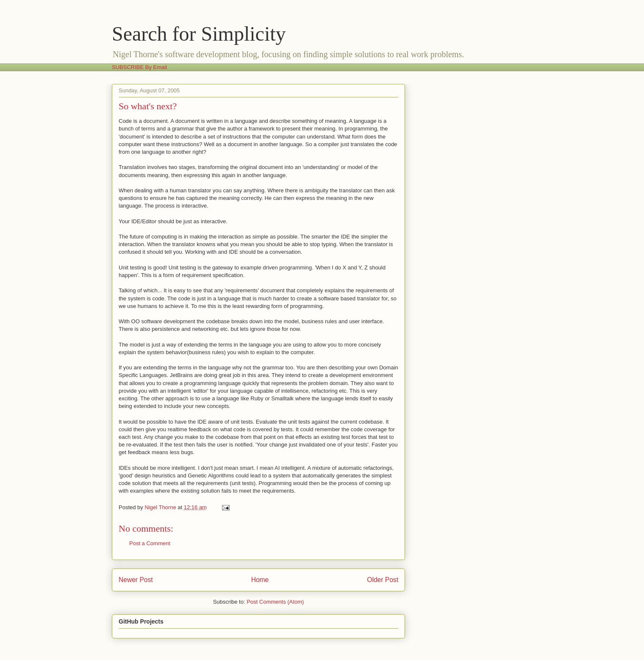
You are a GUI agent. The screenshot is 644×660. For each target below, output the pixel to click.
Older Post (383, 580)
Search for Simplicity (199, 34)
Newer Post (136, 580)
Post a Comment (150, 543)
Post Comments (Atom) (275, 602)
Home (260, 580)
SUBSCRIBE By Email (139, 67)
